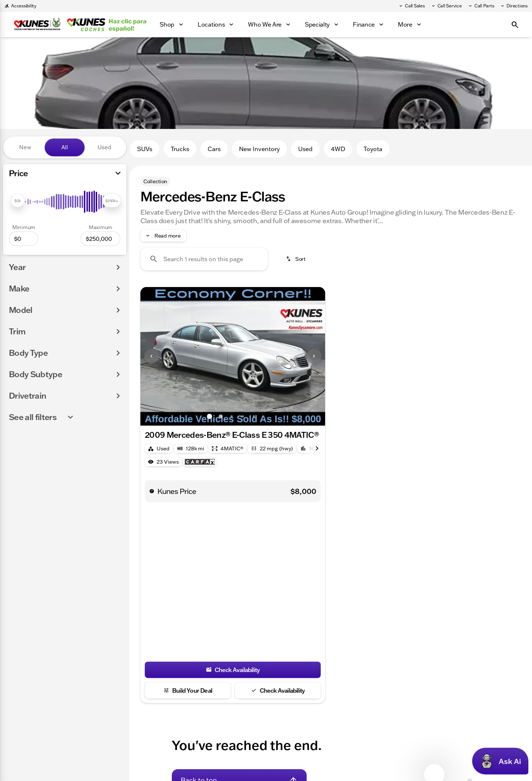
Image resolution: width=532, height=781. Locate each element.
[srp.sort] (296, 259)
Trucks (180, 149)
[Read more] (163, 236)
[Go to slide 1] (209, 416)
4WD (338, 149)
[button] (154, 356)
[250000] (100, 239)
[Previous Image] (151, 356)
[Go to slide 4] (243, 416)
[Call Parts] (481, 6)
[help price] (152, 491)
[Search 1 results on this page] (204, 259)
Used (305, 149)
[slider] (18, 201)
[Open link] (200, 462)
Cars (214, 149)
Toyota (373, 149)
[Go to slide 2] (221, 416)
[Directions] (514, 6)
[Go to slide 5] (254, 416)
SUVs (145, 149)
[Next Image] (314, 356)
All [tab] (65, 147)
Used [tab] (104, 147)
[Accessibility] (20, 6)
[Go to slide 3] (232, 416)
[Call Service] (446, 6)
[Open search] (515, 25)
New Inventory (259, 149)
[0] (24, 239)
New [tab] (25, 147)
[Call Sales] (412, 6)
